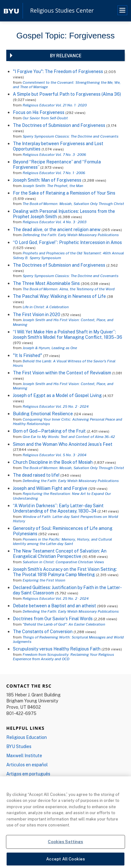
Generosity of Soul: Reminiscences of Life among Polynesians (63, 531)
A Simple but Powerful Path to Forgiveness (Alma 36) (67, 94)
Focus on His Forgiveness (39, 112)
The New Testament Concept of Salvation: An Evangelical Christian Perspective (60, 553)
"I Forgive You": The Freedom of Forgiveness (58, 71)
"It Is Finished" (27, 355)
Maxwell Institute (24, 755)
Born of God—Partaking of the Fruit (49, 431)
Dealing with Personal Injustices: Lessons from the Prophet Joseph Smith (64, 214)
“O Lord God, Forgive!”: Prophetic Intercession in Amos (67, 242)
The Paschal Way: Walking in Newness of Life (59, 296)
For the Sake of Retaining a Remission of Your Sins (64, 193)
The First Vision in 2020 (37, 314)
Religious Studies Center (62, 11)
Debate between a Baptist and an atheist (55, 606)
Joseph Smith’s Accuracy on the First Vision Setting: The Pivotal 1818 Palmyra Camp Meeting (65, 572)
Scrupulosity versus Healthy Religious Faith (57, 649)
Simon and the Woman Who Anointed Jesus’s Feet (63, 444)
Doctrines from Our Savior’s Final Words (53, 618)
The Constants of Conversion (43, 631)
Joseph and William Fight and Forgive (50, 488)
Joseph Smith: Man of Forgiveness (47, 180)
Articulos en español (27, 765)
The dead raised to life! (36, 475)
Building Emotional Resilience (43, 414)
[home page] (11, 11)
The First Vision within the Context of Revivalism (62, 373)
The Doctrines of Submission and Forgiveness (60, 125)
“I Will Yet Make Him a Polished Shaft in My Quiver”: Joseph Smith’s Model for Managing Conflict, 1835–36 (68, 334)
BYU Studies (19, 746)
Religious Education (27, 737)
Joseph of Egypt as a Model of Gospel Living (57, 395)
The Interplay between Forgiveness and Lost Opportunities (58, 146)
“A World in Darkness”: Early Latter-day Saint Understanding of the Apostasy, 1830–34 (58, 508)
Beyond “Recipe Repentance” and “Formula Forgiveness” (57, 164)
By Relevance (66, 56)
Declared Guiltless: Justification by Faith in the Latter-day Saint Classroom (67, 590)
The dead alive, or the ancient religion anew (57, 229)
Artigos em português (28, 774)
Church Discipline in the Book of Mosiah (53, 462)
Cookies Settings (65, 846)
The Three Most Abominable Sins (46, 283)
